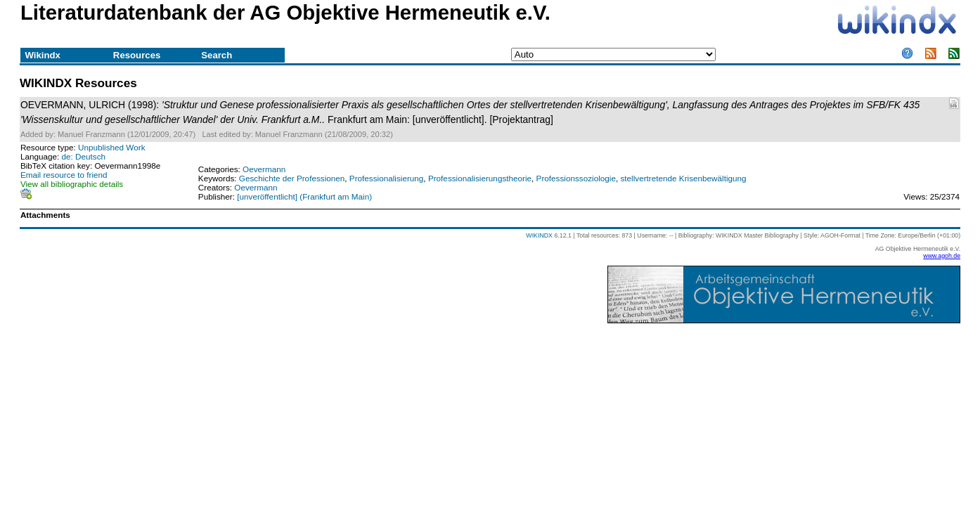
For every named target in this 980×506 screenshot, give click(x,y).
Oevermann (264, 169)
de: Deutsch (84, 156)
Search (217, 55)
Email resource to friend (64, 175)
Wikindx (42, 55)
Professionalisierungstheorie (480, 178)
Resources (137, 55)
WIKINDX (539, 235)
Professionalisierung (387, 178)
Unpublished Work (112, 147)
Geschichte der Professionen (292, 178)
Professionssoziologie (576, 178)
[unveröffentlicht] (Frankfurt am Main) (304, 196)
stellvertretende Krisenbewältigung (683, 178)
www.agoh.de (942, 256)
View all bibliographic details (72, 184)
